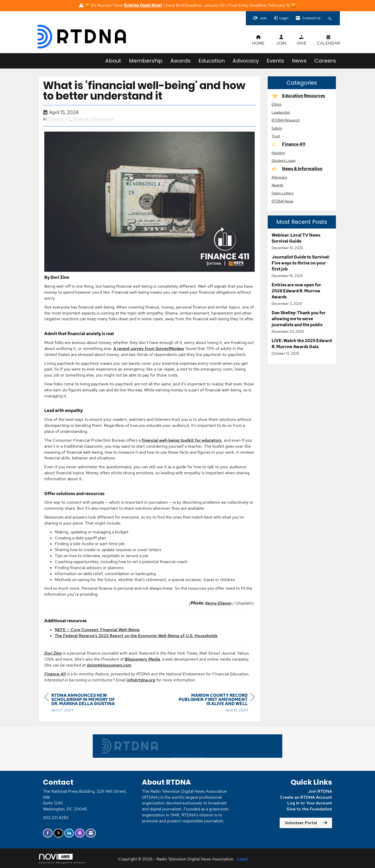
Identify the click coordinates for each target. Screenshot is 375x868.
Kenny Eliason (218, 603)
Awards (180, 61)
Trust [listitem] (276, 136)
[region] (216, 703)
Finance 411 (59, 119)
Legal (242, 859)
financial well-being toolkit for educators (182, 440)
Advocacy (246, 61)
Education (212, 61)
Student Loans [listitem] (284, 160)
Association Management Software (62, 858)
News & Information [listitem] (297, 169)
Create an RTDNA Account (306, 797)
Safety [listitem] (277, 128)
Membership (146, 61)
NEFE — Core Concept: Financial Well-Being (97, 630)
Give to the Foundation (309, 809)
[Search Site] (330, 18)
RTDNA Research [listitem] (286, 120)
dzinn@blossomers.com (109, 665)
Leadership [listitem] (281, 112)
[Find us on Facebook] (48, 833)
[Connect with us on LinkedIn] (69, 833)
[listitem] (302, 241)
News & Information (93, 119)
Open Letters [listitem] (283, 193)
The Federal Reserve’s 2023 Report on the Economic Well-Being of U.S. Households (136, 636)
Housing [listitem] (278, 153)
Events (275, 61)
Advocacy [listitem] (279, 177)
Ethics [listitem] (277, 104)
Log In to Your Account (310, 803)
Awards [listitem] (277, 185)
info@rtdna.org (141, 680)
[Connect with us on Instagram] (80, 833)
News (299, 61)
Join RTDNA (320, 791)
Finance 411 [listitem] (288, 144)
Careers (325, 61)
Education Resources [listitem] (298, 96)
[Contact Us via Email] (91, 833)
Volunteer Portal (301, 823)
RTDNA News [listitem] (283, 201)
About (113, 61)
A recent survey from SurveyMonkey (149, 349)
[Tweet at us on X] (58, 833)
